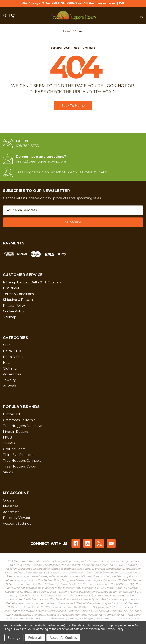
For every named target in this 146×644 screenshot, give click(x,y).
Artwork (10, 386)
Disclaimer (11, 288)
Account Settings (17, 524)
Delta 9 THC (13, 351)
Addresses (11, 512)
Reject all (35, 638)
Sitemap (10, 317)
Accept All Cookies (63, 638)
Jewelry (9, 380)
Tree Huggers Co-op (20, 466)
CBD (7, 345)
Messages (11, 506)
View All (9, 472)
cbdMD (9, 443)
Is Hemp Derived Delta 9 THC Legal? (32, 282)
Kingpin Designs (16, 432)
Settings (14, 638)
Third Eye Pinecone (19, 455)
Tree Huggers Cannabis (22, 461)
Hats (7, 363)
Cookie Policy (14, 311)
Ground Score (14, 449)
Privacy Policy (14, 306)
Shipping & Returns (19, 300)
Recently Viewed (17, 518)
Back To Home (73, 106)
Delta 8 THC (13, 357)
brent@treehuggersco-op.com (41, 161)
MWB (8, 437)
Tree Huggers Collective (23, 426)
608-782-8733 (27, 146)
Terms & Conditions (18, 294)
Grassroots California (19, 420)
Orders (9, 500)
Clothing (10, 368)
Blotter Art (12, 414)
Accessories (12, 374)
